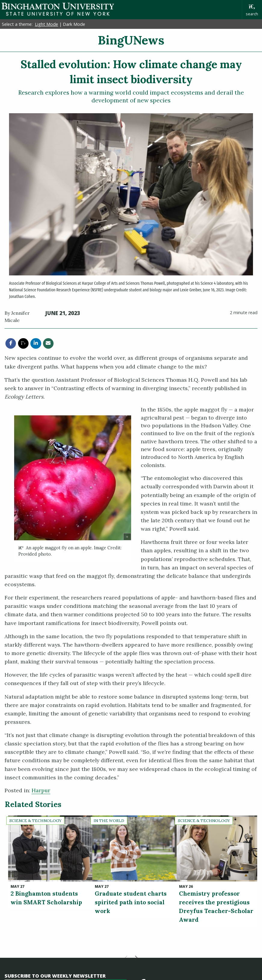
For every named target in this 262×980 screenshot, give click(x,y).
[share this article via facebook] (11, 343)
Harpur (41, 790)
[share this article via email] (48, 343)
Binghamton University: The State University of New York (58, 9)
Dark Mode (74, 24)
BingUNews (131, 40)
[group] (73, 489)
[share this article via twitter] (23, 343)
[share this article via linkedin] (36, 343)
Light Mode (46, 24)
